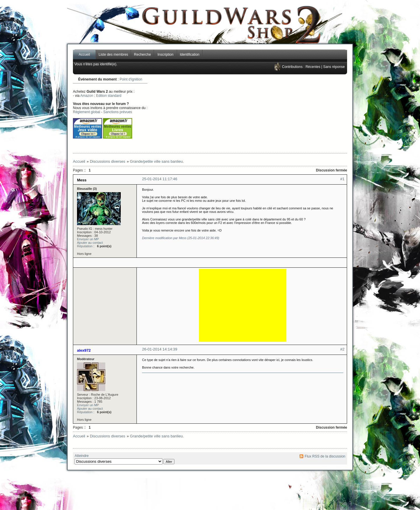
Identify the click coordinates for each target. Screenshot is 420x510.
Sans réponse (334, 67)
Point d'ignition (131, 79)
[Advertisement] (267, 114)
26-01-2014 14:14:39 (160, 349)
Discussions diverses (107, 161)
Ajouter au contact (90, 243)
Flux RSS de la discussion (325, 456)
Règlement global (86, 112)
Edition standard (109, 96)
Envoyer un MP (88, 239)
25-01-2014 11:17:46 (160, 179)
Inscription (166, 55)
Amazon (87, 96)
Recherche (142, 55)
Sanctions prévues (118, 112)
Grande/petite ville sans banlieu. (157, 161)
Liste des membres (113, 55)
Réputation (85, 246)
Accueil (84, 55)
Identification (189, 55)
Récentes (313, 67)
